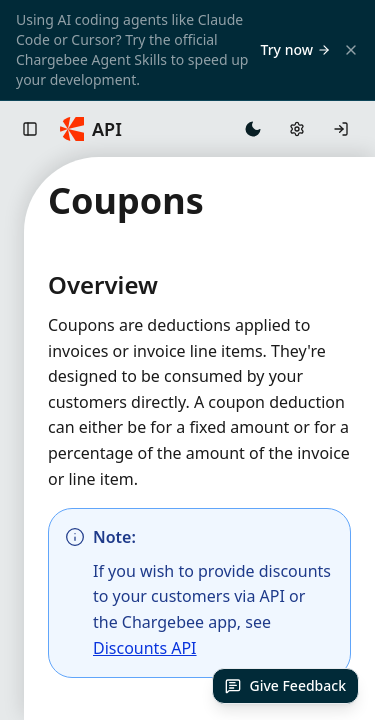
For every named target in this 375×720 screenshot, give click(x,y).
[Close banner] (351, 50)
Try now (296, 49)
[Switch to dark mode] (253, 129)
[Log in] (341, 129)
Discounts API (145, 648)
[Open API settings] (297, 129)
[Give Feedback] (285, 686)
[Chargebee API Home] (91, 129)
